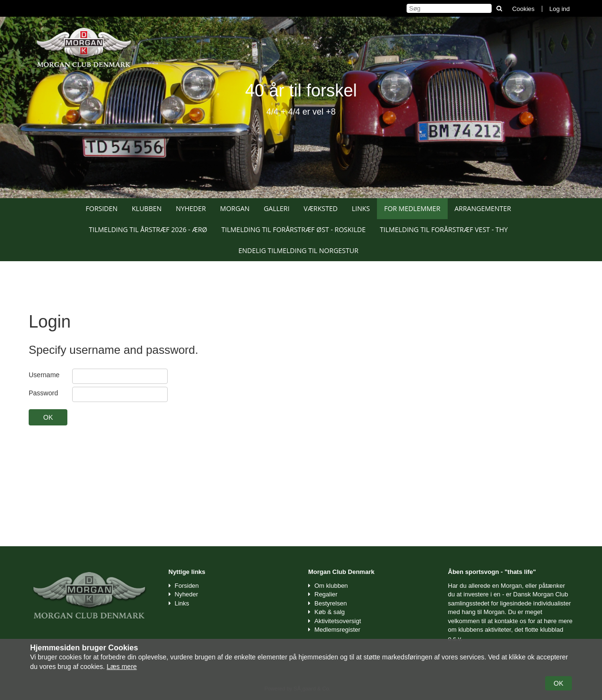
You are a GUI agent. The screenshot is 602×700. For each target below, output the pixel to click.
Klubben (147, 208)
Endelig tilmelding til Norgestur (298, 250)
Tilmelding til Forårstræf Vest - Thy (444, 229)
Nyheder (191, 208)
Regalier (326, 594)
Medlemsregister (337, 630)
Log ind (560, 9)
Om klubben (331, 586)
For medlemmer (412, 208)
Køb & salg (330, 612)
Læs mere (122, 667)
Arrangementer (483, 208)
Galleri (277, 208)
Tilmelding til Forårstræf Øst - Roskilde (293, 229)
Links (361, 208)
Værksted (321, 208)
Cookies (523, 9)
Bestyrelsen (331, 603)
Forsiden (102, 208)
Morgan (235, 208)
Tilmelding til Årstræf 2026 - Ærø (148, 229)
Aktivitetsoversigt (338, 621)
